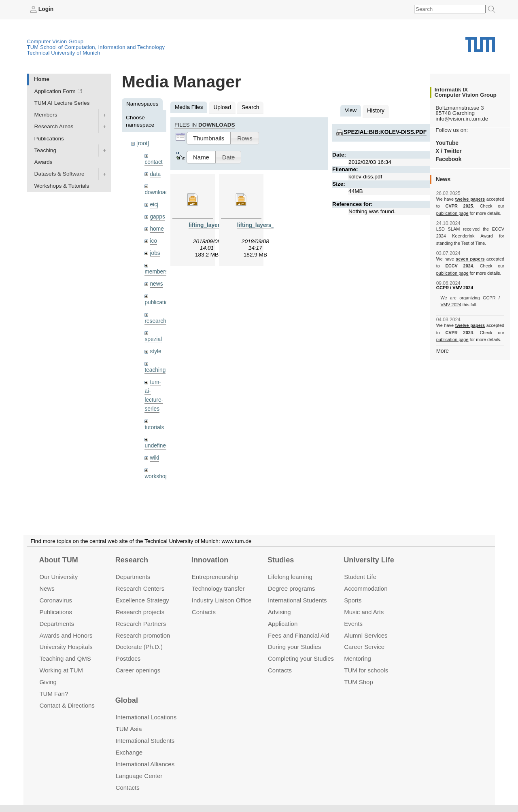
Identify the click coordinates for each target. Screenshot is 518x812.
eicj (154, 204)
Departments (57, 624)
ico (153, 241)
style (155, 350)
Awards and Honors (66, 635)
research (155, 320)
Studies (281, 560)
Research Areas (54, 126)
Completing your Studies (301, 658)
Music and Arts (364, 612)
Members (46, 115)
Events (353, 624)
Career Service (364, 647)
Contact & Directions (67, 705)
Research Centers (140, 588)
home (157, 228)
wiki (154, 456)
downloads (158, 192)
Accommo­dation (366, 588)
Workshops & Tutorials (62, 186)
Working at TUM (61, 670)
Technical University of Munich (64, 53)
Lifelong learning (290, 577)
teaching (155, 369)
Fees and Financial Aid (298, 635)
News (47, 588)
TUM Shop (358, 682)
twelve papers (470, 199)
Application (283, 624)
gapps (157, 216)
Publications (49, 138)
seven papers (470, 259)
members (156, 271)
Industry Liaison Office (222, 600)
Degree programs (291, 588)
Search (250, 107)
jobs (155, 252)
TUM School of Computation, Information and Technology (96, 47)
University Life (369, 560)
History (376, 111)
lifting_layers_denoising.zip (273, 225)
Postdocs (128, 658)
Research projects (140, 612)
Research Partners (141, 624)
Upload (222, 107)
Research (132, 560)
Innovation (210, 560)
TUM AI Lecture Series (62, 103)
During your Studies (294, 647)
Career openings (138, 670)
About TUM (58, 560)
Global (127, 700)
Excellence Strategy (142, 600)
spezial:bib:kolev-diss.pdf (385, 132)
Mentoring (358, 658)
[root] (143, 143)
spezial (153, 338)
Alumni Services (366, 635)
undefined (157, 444)
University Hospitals (66, 647)
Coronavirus (56, 600)
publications (159, 301)
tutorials (154, 425)
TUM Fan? (54, 694)
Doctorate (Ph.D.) (139, 647)
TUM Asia (129, 729)
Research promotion (143, 635)
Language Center (139, 776)
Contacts (204, 612)
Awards (44, 162)
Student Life (360, 577)
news (156, 283)
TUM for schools (366, 670)
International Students (297, 600)
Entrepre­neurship (215, 577)
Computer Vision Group (55, 41)
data (155, 174)
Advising (279, 612)
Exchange (129, 752)
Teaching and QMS (65, 658)
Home (42, 79)
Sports (353, 600)
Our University (58, 577)
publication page (452, 213)
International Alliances (145, 764)
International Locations (146, 717)
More (443, 351)
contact (153, 162)
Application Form (55, 91)
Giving (48, 682)
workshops (158, 474)
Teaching (45, 150)
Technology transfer (218, 588)
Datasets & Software (59, 174)
